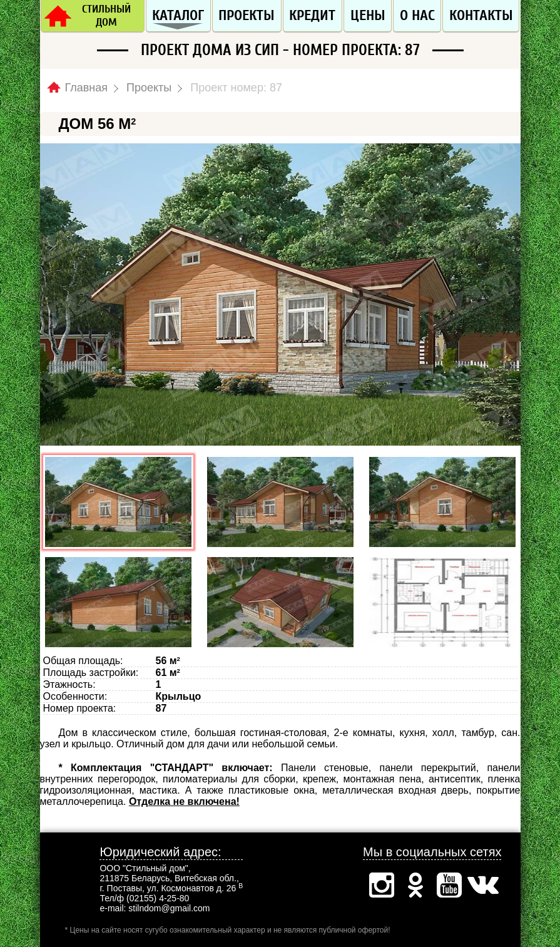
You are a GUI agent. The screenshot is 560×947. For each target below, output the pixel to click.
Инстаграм (382, 885)
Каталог (178, 15)
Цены (368, 15)
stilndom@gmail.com (169, 908)
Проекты (247, 15)
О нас (417, 15)
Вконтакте (483, 885)
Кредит (312, 15)
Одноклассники (415, 885)
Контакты (481, 15)
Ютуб (449, 885)
